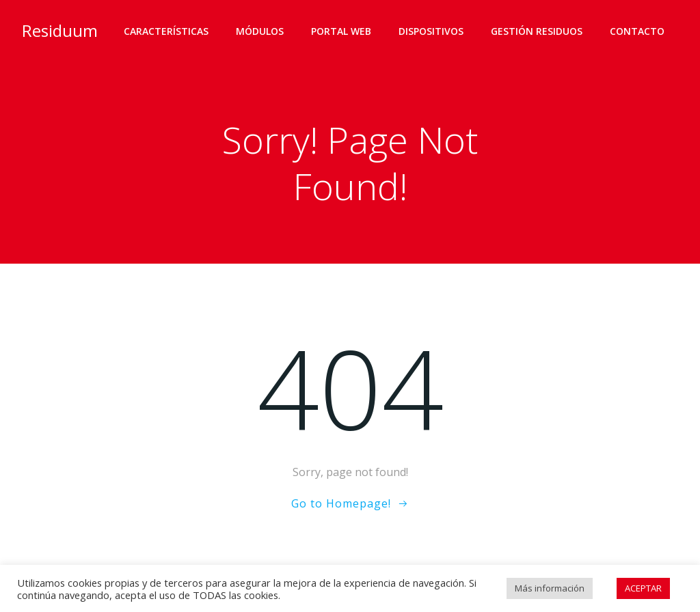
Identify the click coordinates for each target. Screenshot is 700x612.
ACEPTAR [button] (643, 588)
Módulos (260, 31)
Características (166, 31)
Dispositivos (431, 31)
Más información (550, 588)
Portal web (341, 31)
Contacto (637, 31)
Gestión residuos (537, 31)
